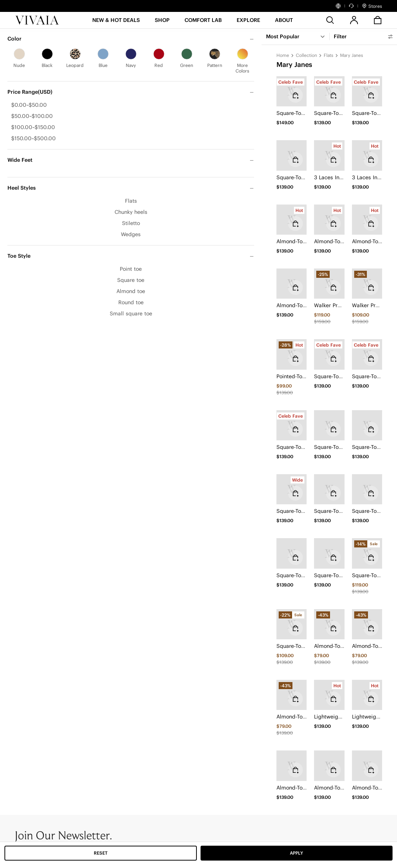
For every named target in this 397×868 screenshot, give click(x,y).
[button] (116, 22)
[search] (330, 20)
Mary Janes (352, 55)
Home (283, 55)
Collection (306, 55)
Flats (329, 55)
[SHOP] (162, 22)
